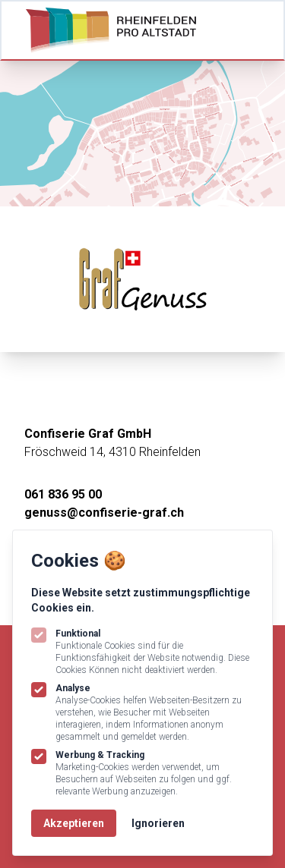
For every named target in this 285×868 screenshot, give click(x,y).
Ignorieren (158, 823)
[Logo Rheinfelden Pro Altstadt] (111, 30)
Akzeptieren (74, 823)
